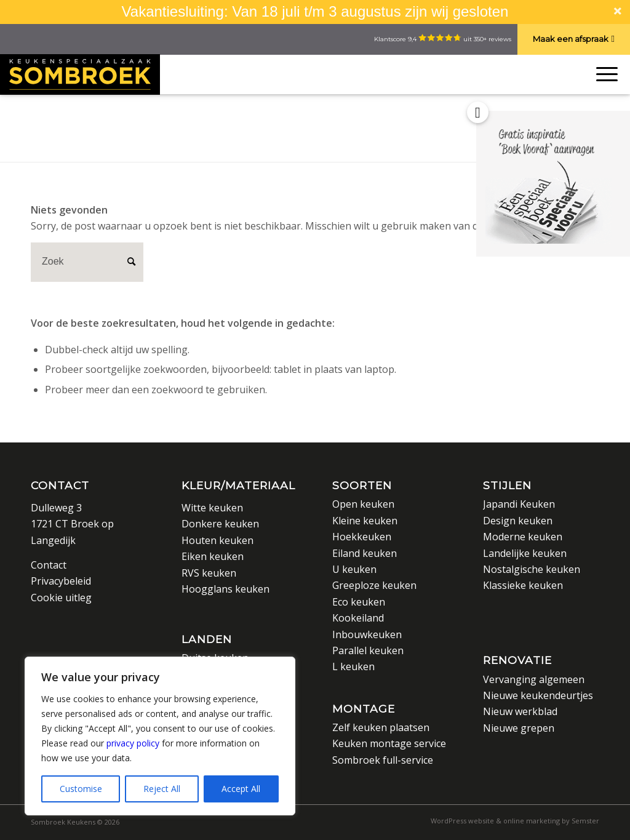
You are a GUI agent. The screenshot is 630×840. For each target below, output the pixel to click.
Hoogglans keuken (225, 589)
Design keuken (518, 521)
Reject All (162, 789)
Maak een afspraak (571, 39)
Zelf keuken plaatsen (381, 727)
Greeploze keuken (374, 585)
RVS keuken (209, 573)
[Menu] (604, 74)
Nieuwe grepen (519, 728)
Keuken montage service (389, 743)
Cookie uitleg (61, 598)
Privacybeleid (61, 581)
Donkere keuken (220, 524)
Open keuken (363, 504)
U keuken (354, 569)
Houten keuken (217, 540)
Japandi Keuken (519, 504)
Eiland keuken (365, 553)
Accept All (241, 789)
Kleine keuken (365, 521)
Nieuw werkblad (520, 711)
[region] (160, 736)
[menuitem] (512, 821)
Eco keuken (359, 602)
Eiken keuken (213, 556)
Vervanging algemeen (534, 679)
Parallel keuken (368, 650)
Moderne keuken (523, 537)
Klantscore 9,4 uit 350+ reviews (443, 39)
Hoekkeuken (362, 537)
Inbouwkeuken (367, 634)
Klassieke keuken (523, 585)
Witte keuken (212, 508)
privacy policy (133, 743)
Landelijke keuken (525, 553)
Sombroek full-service (383, 760)
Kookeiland (358, 618)
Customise (81, 789)
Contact (60, 485)
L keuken (353, 666)
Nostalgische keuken (532, 569)
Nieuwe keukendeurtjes (538, 695)
